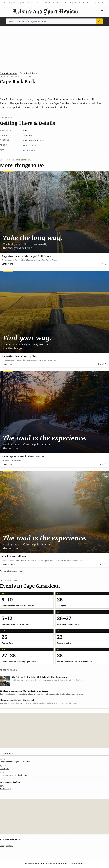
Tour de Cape (5, 789)
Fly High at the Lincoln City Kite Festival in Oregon (24, 691)
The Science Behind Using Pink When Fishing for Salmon (39, 677)
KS (70, 3)
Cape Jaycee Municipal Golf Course (23, 456)
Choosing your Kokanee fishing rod (17, 700)
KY (75, 3)
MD (88, 3)
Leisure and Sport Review (45, 11)
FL (41, 3)
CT (33, 3)
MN (102, 3)
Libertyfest (5, 768)
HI (50, 3)
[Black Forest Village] (54, 512)
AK (10, 3)
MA (93, 3)
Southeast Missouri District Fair (14, 775)
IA (66, 3)
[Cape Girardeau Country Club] (54, 312)
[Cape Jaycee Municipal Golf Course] (54, 412)
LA (79, 3)
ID (54, 3)
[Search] (99, 21)
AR (18, 3)
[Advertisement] (54, 47)
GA (46, 3)
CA (23, 3)
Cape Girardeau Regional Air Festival (16, 762)
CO (28, 3)
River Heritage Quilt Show (11, 782)
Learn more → (9, 264)
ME (84, 3)
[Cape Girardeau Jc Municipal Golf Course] (54, 212)
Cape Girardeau (9, 73)
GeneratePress (77, 863)
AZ (14, 3)
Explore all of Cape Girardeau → (13, 571)
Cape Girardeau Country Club (20, 356)
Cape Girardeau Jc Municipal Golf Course (27, 256)
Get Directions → (32, 150)
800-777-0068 (30, 145)
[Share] (102, 264)
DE (37, 3)
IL (58, 3)
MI (98, 3)
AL (5, 3)
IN (62, 3)
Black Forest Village (14, 556)
